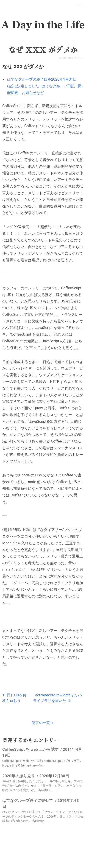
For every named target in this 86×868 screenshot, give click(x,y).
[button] (80, 6)
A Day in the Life (43, 25)
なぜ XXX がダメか (43, 50)
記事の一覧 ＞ (43, 723)
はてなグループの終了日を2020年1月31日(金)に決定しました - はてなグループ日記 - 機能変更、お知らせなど (44, 86)
